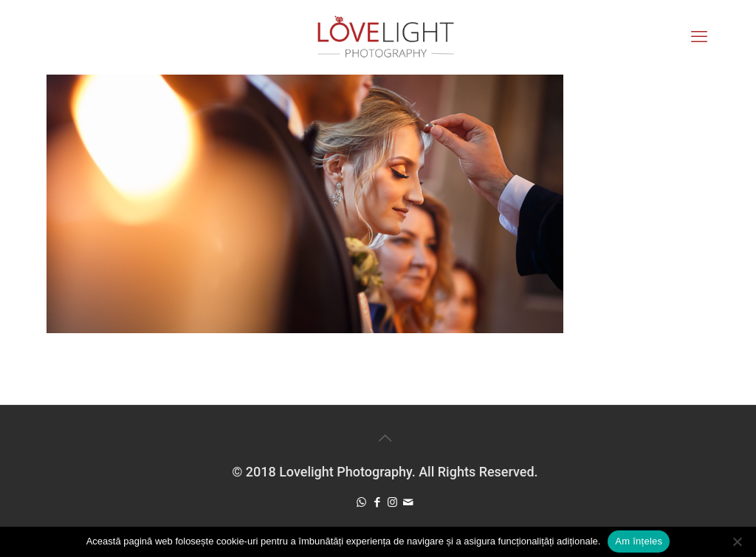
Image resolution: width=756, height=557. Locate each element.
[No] (738, 541)
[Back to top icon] (385, 438)
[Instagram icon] (392, 502)
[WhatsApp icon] (361, 502)
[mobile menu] (699, 37)
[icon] (408, 502)
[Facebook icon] (377, 502)
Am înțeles (639, 541)
